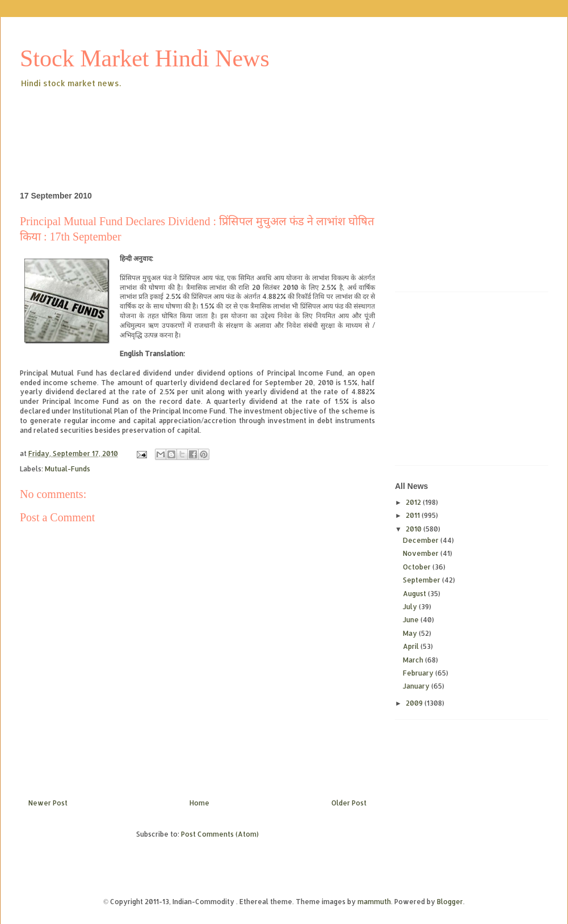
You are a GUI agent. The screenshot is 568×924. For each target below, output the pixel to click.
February (419, 673)
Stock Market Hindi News (145, 58)
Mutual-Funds (68, 469)
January (417, 686)
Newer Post (48, 803)
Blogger (450, 902)
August (415, 594)
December (422, 540)
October (418, 567)
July (411, 607)
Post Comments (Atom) (220, 834)
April (412, 646)
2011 (414, 515)
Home (199, 803)
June (412, 620)
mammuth (374, 902)
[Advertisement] (226, 121)
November (422, 553)
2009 (415, 703)
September (422, 580)
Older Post (349, 803)
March (414, 660)
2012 (414, 502)
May (411, 633)
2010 (415, 529)
